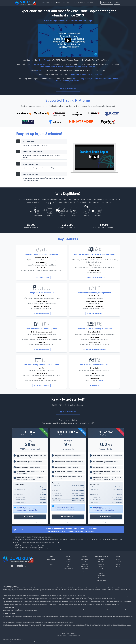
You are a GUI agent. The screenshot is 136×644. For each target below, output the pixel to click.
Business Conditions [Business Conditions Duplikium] (75, 635)
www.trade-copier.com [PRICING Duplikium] (8, 639)
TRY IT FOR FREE (68, 89)
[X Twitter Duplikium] (15, 566)
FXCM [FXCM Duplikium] (101, 569)
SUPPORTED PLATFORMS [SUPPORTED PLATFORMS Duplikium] (101, 557)
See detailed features (42, 314)
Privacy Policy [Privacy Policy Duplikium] (59, 635)
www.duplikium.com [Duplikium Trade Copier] (19, 639)
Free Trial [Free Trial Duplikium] (118, 560)
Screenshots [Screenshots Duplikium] (85, 564)
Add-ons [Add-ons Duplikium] (118, 566)
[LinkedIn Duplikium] (18, 566)
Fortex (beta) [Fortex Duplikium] (101, 578)
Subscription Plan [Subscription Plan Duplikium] (118, 562)
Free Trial (42, 368)
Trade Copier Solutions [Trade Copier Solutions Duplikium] (85, 571)
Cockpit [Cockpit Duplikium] (51, 564)
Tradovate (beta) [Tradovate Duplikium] (101, 576)
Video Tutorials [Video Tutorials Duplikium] (85, 566)
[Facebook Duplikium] (12, 566)
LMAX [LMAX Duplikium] (101, 571)
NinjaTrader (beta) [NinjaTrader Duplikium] (101, 580)
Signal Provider (94, 337)
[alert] (68, 530)
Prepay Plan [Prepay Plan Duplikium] (118, 564)
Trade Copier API (94, 342)
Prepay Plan (42, 378)
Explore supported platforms (94, 278)
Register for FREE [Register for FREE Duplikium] (51, 560)
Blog (68, 566)
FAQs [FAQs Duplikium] (68, 564)
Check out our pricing (42, 386)
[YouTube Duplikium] (25, 566)
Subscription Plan (42, 373)
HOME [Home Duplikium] (51, 557)
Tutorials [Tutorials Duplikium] (68, 562)
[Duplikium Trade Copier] (18, 560)
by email (101, 381)
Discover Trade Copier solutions (94, 350)
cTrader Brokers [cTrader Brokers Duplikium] (101, 564)
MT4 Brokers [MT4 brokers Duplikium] (101, 560)
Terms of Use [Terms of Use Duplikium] (66, 635)
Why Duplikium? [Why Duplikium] (85, 560)
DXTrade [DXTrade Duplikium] (101, 573)
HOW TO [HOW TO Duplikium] (68, 557)
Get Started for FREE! (42, 278)
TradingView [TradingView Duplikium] (101, 566)
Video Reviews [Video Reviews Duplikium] (85, 569)
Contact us (94, 386)
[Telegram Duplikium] (22, 566)
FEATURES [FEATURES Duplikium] (85, 557)
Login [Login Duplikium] (51, 562)
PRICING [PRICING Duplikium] (118, 557)
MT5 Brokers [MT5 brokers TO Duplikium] (101, 562)
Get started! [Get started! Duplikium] (68, 560)
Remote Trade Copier (94, 332)
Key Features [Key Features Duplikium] (85, 562)
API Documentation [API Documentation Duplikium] (68, 569)
